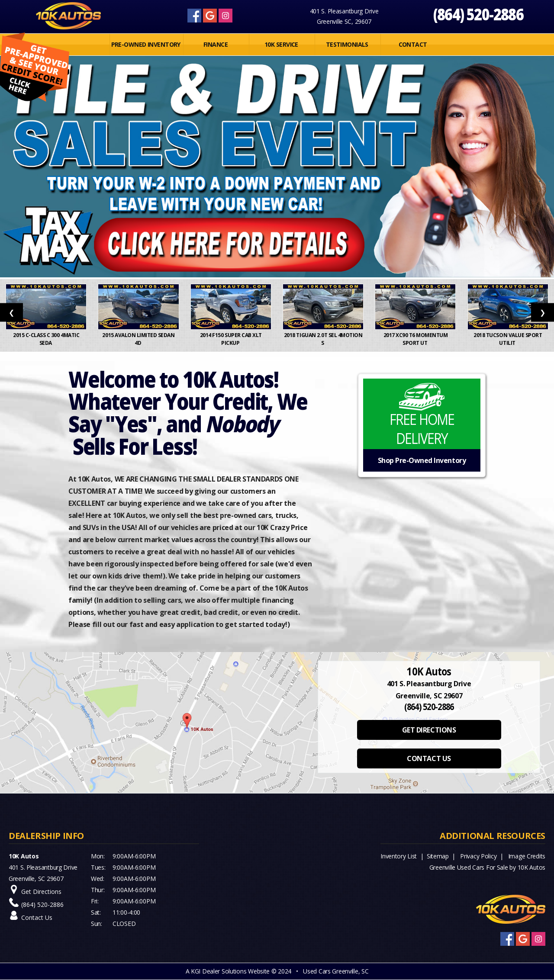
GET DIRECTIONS (429, 730)
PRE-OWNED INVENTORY (146, 44)
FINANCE (216, 44)
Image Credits (527, 856)
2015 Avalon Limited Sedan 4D (138, 339)
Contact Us (37, 917)
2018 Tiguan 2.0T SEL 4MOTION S (323, 339)
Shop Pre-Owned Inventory (422, 460)
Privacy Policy (478, 856)
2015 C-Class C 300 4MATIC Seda (46, 339)
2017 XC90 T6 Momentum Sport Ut (416, 339)
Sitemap (438, 856)
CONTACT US (429, 758)
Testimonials (347, 44)
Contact (413, 44)
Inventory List (399, 856)
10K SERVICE (281, 44)
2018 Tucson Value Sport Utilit (508, 339)
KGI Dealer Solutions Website (230, 971)
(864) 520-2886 (478, 14)
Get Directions (41, 892)
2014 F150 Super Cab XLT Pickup (231, 339)
